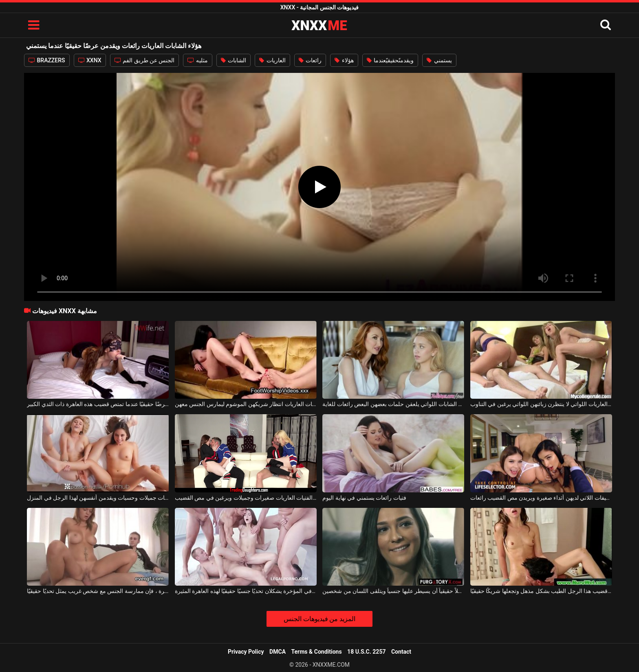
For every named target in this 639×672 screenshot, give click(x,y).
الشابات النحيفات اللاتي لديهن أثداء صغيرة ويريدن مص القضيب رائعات (541, 498)
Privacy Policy (246, 652)
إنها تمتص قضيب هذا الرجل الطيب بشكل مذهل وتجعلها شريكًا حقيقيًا (541, 591)
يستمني (439, 60)
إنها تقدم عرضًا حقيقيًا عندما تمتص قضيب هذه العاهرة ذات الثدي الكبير (98, 404)
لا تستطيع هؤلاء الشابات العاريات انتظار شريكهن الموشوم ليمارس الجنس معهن (246, 404)
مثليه (197, 60)
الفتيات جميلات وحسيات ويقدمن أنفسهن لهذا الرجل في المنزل (98, 498)
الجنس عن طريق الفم (145, 60)
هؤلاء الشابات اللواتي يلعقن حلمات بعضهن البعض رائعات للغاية (393, 404)
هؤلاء (344, 60)
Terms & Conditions (317, 652)
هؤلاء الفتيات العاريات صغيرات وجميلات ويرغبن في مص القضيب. (246, 498)
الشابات (234, 60)
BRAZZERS (47, 60)
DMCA (278, 652)
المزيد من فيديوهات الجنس (320, 619)
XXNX (90, 60)
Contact (401, 652)
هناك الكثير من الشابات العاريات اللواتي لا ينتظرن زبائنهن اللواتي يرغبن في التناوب (541, 404)
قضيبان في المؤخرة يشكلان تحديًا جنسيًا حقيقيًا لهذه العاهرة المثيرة (246, 591)
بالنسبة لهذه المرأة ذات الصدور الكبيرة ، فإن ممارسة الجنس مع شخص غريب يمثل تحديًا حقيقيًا (98, 591)
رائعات (310, 60)
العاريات (272, 60)
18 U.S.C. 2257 (366, 652)
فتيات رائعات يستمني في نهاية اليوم (364, 498)
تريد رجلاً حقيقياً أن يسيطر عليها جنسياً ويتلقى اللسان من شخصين (393, 591)
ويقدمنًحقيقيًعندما (390, 60)
